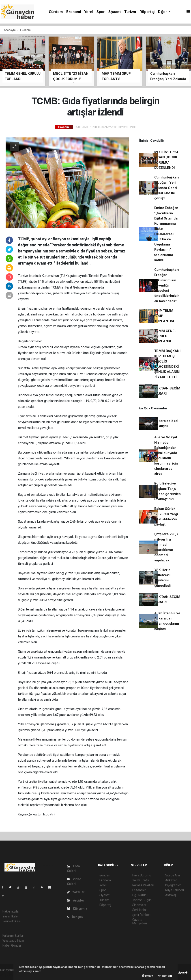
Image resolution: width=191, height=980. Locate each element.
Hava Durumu (142, 875)
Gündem (56, 12)
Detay (147, 976)
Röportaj (147, 12)
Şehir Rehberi (142, 915)
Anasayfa (10, 30)
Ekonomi (74, 12)
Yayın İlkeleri (11, 916)
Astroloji (171, 895)
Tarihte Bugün (142, 900)
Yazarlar (76, 892)
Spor (101, 12)
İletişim (75, 917)
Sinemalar (139, 905)
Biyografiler (173, 885)
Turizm (130, 12)
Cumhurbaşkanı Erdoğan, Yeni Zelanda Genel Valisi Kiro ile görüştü (167, 188)
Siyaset (115, 12)
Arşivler (76, 900)
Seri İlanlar (140, 910)
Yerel (89, 12)
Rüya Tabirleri (175, 890)
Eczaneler (139, 890)
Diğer (163, 12)
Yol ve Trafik (141, 880)
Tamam (165, 976)
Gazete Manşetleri (140, 921)
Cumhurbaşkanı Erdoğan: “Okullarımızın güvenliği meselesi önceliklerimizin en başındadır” (167, 285)
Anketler (171, 880)
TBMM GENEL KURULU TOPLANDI (165, 336)
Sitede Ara (173, 875)
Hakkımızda (11, 911)
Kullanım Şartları (14, 936)
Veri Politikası (12, 921)
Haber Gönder (12, 945)
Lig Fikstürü (140, 895)
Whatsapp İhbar (13, 941)
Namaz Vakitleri (143, 885)
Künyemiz (77, 909)
